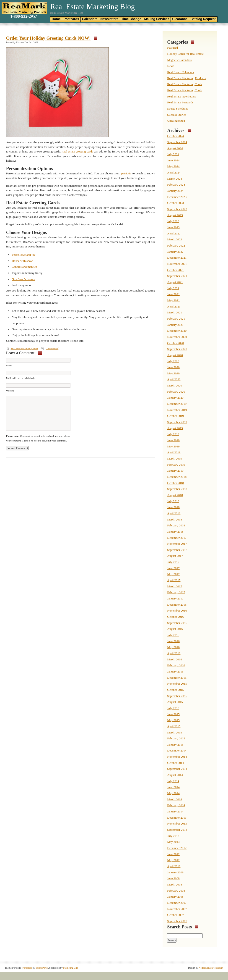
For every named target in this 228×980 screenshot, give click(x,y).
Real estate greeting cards (77, 151)
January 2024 (175, 191)
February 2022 (176, 246)
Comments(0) (53, 348)
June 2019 (173, 440)
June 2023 (173, 227)
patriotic (126, 173)
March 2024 (175, 179)
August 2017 (175, 556)
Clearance (180, 19)
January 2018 (175, 532)
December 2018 (177, 477)
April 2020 (174, 379)
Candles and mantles (24, 267)
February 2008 (176, 891)
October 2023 (175, 203)
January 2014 (175, 811)
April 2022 (174, 233)
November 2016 (177, 611)
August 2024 (175, 148)
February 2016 (176, 665)
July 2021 (173, 288)
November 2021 (177, 264)
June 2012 (173, 854)
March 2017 (175, 586)
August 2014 (175, 775)
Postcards (71, 19)
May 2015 (173, 720)
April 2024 (174, 172)
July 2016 (173, 635)
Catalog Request (203, 19)
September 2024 (177, 142)
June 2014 (173, 787)
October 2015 (175, 690)
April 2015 (174, 726)
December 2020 (177, 331)
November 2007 (177, 909)
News (171, 66)
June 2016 (173, 641)
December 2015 (177, 678)
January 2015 (175, 745)
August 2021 (175, 282)
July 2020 (173, 361)
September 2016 (177, 623)
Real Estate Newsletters (182, 96)
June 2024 (173, 160)
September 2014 (177, 769)
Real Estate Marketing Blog (92, 7)
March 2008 (175, 884)
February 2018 (176, 525)
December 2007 (177, 903)
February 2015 (176, 738)
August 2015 (175, 702)
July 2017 (173, 562)
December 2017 (177, 538)
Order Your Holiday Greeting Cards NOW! (48, 38)
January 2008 (175, 897)
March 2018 (175, 519)
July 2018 (173, 501)
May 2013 (173, 842)
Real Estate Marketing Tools (25, 348)
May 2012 (173, 860)
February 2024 (176, 185)
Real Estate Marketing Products (186, 78)
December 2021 (177, 258)
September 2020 (177, 349)
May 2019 (173, 446)
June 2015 (173, 714)
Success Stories (177, 115)
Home (56, 19)
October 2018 (175, 483)
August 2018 (175, 495)
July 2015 (173, 708)
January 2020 (175, 398)
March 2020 (175, 385)
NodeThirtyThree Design (211, 968)
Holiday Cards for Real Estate (185, 54)
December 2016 (177, 605)
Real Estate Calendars (180, 72)
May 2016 (173, 647)
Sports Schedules (177, 109)
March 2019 (175, 458)
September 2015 (177, 696)
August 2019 (175, 428)
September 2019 (177, 422)
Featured (172, 48)
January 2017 (175, 598)
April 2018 (174, 513)
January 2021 (175, 325)
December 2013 (177, 818)
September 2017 (177, 550)
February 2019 (176, 465)
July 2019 (173, 434)
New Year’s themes (24, 279)
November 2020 (177, 337)
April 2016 (174, 653)
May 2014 (173, 793)
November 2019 (177, 410)
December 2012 (177, 848)
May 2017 (173, 574)
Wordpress (27, 968)
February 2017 (176, 592)
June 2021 (173, 294)
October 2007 (175, 915)
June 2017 (173, 568)
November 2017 (177, 544)
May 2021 (173, 300)
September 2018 (177, 489)
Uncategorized (176, 121)
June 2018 (173, 507)
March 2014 (175, 799)
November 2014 (177, 757)
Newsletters (109, 19)
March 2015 (175, 732)
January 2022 (175, 252)
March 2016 (175, 659)
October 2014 (175, 763)
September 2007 (177, 921)
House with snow (22, 261)
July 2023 (173, 221)
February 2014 (176, 805)
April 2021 (174, 306)
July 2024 (173, 154)
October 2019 (175, 416)
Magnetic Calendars (179, 60)
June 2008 (173, 878)
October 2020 (175, 343)
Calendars (90, 19)
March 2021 (175, 312)
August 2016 (175, 629)
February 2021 (176, 319)
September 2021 (177, 276)
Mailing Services (157, 19)
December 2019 (177, 404)
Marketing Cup (71, 968)
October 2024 (175, 136)
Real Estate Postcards (180, 102)
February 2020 (176, 392)
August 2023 (175, 215)
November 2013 (177, 824)
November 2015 (177, 684)
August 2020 (175, 355)
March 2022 (175, 239)
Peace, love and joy (24, 255)
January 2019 (175, 471)
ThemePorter (42, 968)
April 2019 (174, 452)
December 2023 (177, 197)
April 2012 (174, 866)
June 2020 (173, 367)
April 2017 (174, 580)
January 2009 (175, 872)
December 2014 (177, 750)
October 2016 (175, 617)
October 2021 (175, 270)
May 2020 (173, 373)
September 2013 (177, 830)
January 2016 (175, 671)
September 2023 (177, 209)
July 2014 (173, 781)
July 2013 (173, 836)
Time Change (131, 19)
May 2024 (173, 166)
